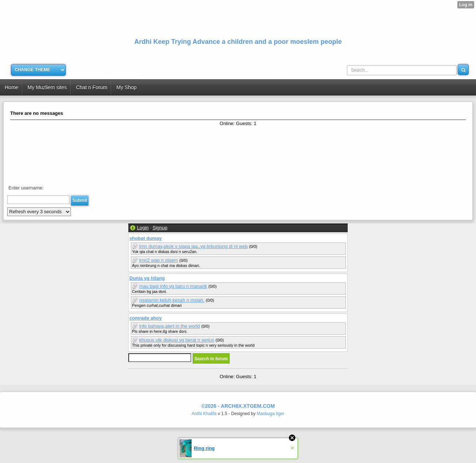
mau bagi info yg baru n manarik (173, 286)
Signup (160, 228)
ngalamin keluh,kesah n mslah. (172, 300)
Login (143, 228)
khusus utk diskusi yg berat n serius (177, 340)
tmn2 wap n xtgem (159, 260)
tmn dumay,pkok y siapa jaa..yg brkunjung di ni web (194, 246)
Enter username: (26, 188)
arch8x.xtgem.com (248, 406)
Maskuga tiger (270, 414)
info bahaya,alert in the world (170, 326)
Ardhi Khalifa (204, 414)
